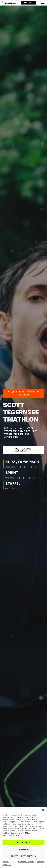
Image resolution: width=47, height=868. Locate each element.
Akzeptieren (23, 842)
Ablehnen (24, 849)
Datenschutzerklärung (27, 862)
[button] (43, 810)
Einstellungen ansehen (24, 856)
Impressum (41, 862)
